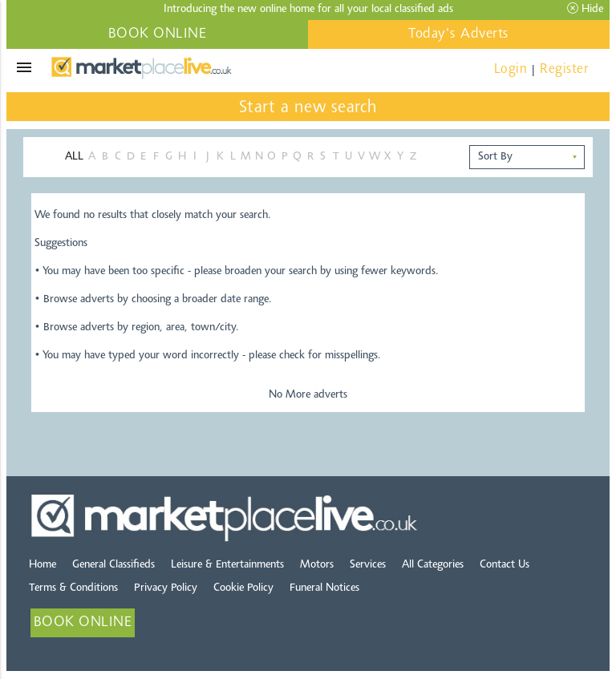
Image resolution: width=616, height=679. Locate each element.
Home (43, 565)
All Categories (433, 565)
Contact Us (505, 565)
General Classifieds (113, 565)
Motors (317, 565)
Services (368, 565)
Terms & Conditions (73, 588)
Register (564, 69)
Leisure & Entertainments (227, 565)
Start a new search (308, 108)
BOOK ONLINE (158, 34)
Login (511, 69)
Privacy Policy (166, 588)
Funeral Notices (324, 588)
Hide (585, 9)
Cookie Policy (243, 588)
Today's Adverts (459, 34)
